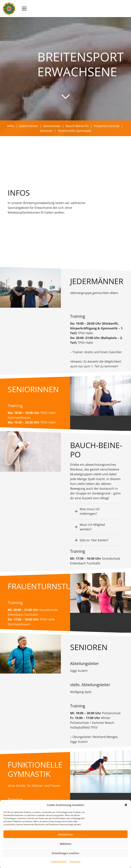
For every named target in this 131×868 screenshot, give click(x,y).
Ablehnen (65, 844)
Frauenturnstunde (107, 126)
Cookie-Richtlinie (59, 861)
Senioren (46, 131)
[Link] (9, 9)
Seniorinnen (52, 126)
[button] (126, 805)
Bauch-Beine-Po (77, 126)
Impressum (75, 861)
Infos (11, 126)
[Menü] (24, 9)
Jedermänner (29, 126)
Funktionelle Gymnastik (74, 131)
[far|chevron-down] (65, 96)
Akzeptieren (65, 834)
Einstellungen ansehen (65, 853)
